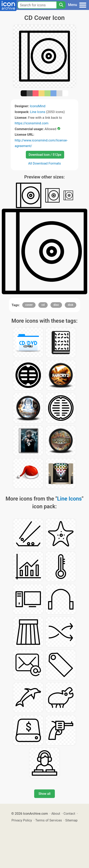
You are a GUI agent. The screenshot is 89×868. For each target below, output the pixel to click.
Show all (44, 794)
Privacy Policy (22, 820)
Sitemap (72, 820)
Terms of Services (49, 820)
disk (71, 305)
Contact (69, 813)
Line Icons (38, 112)
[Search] (61, 5)
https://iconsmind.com (32, 123)
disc (56, 305)
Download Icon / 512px (45, 155)
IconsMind (38, 106)
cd (43, 305)
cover (29, 305)
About (56, 813)
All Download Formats (45, 163)
